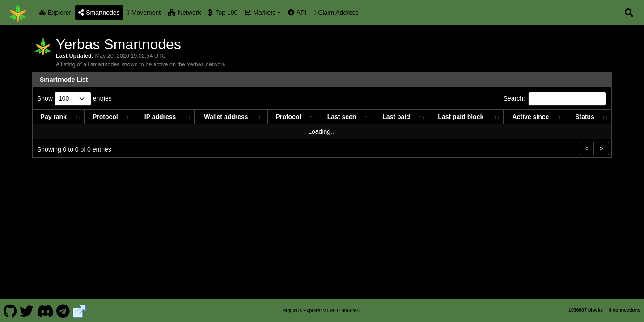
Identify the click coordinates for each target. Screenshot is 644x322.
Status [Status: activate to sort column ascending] (585, 117)
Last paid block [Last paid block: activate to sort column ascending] (461, 117)
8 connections (625, 310)
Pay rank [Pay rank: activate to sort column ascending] (54, 117)
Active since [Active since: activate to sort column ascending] (531, 117)
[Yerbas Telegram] (63, 310)
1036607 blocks (586, 310)
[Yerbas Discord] (45, 310)
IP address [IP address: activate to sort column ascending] (160, 117)
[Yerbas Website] (80, 310)
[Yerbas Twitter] (27, 310)
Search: (555, 99)
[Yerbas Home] (18, 13)
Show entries (74, 99)
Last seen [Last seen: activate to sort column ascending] (342, 117)
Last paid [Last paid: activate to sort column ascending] (396, 117)
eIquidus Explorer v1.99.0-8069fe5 (321, 310)
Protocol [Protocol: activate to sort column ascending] (105, 117)
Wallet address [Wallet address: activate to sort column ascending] (226, 117)
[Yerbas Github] (10, 310)
